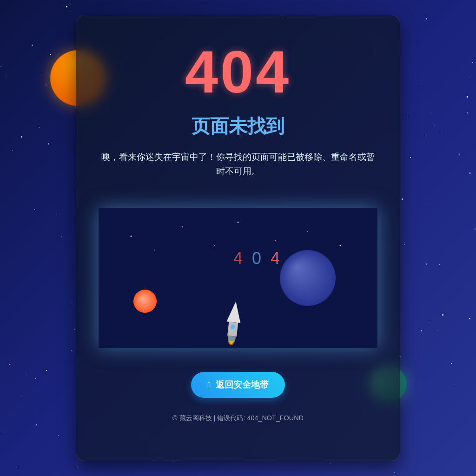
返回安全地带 (238, 385)
